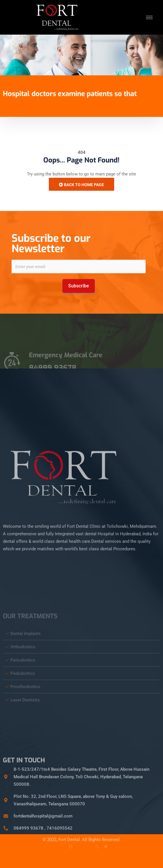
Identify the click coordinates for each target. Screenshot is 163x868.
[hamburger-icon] (149, 17)
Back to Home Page (81, 185)
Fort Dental (69, 835)
